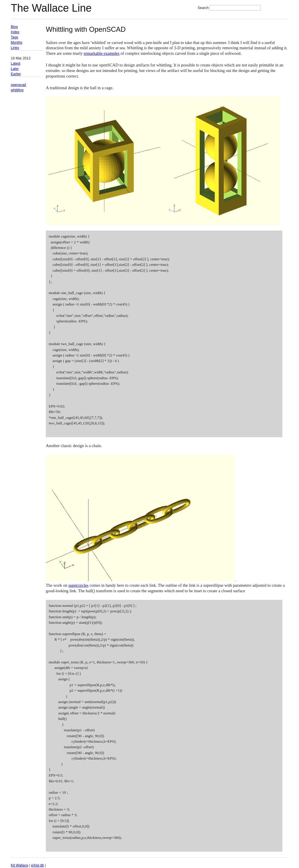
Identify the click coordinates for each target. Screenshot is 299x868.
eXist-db (37, 865)
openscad (18, 85)
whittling (17, 90)
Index (15, 32)
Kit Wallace (20, 865)
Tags (14, 37)
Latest (16, 64)
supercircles (78, 585)
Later (15, 69)
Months (16, 43)
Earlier (16, 74)
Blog (14, 27)
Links (15, 48)
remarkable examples (101, 53)
